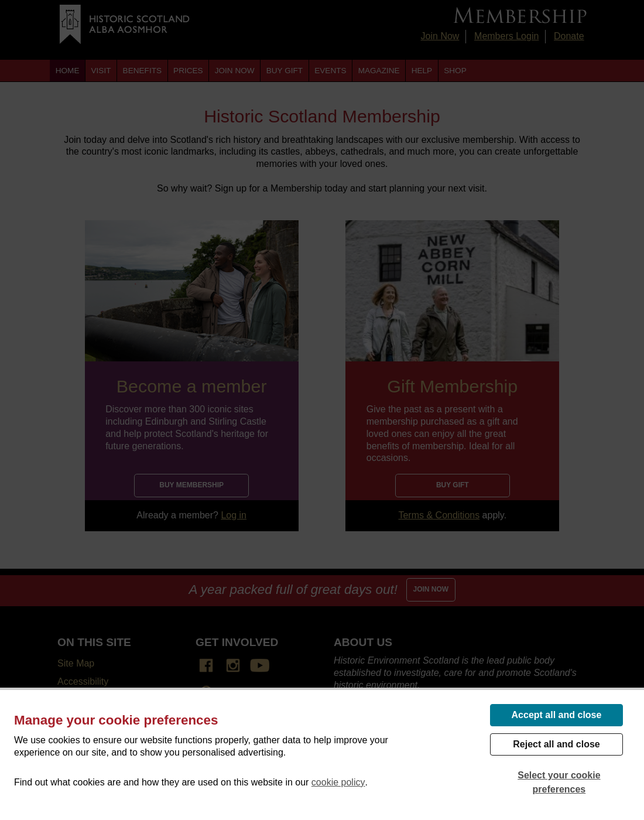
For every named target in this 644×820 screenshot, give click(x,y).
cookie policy (338, 782)
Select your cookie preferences (559, 782)
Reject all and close (556, 744)
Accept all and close (557, 715)
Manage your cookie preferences (116, 720)
